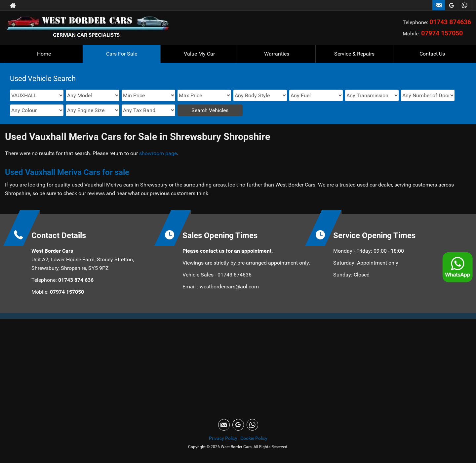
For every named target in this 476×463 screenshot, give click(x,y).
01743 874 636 (75, 280)
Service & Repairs (354, 54)
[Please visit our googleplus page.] (451, 5)
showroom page (158, 153)
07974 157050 (442, 33)
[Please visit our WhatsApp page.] (464, 5)
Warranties (277, 54)
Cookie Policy (254, 438)
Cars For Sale (122, 54)
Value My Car (199, 54)
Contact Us (432, 54)
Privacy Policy (223, 438)
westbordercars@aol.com (229, 287)
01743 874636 (450, 22)
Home (44, 54)
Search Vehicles (210, 110)
